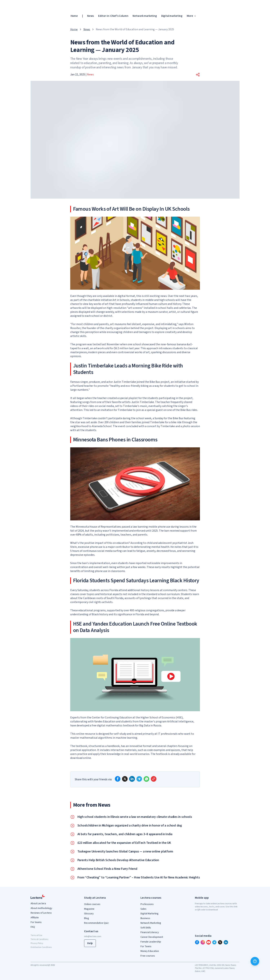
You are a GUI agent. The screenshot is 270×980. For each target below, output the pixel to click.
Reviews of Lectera (41, 913)
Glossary (89, 914)
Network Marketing (151, 923)
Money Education (150, 951)
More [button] (192, 16)
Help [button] (90, 943)
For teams (36, 922)
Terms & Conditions (39, 939)
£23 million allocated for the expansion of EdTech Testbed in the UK (124, 843)
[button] (198, 75)
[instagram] (203, 942)
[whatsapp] (146, 779)
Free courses (148, 956)
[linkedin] (132, 779)
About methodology (41, 908)
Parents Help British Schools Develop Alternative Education (118, 860)
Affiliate (35, 918)
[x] (125, 779)
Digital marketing (172, 16)
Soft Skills (146, 928)
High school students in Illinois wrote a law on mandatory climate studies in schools (135, 817)
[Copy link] (154, 779)
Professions (147, 904)
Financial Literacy (150, 932)
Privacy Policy (37, 943)
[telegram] (139, 779)
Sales (143, 909)
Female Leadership (151, 942)
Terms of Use (36, 935)
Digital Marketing (149, 914)
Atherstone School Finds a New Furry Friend (107, 869)
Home (74, 16)
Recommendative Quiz (96, 923)
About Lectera (38, 904)
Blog (87, 918)
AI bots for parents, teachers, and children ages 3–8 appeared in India (125, 834)
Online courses (92, 904)
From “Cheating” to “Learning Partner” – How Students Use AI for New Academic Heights (139, 878)
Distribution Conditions (41, 947)
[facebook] (118, 779)
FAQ (33, 927)
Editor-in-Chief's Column (113, 16)
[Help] (255, 961)
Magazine (89, 909)
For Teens (146, 946)
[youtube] (209, 942)
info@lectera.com (93, 936)
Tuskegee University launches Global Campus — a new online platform (125, 852)
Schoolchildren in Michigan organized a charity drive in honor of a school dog (130, 826)
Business (145, 918)
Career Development (152, 937)
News (91, 16)
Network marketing (145, 16)
